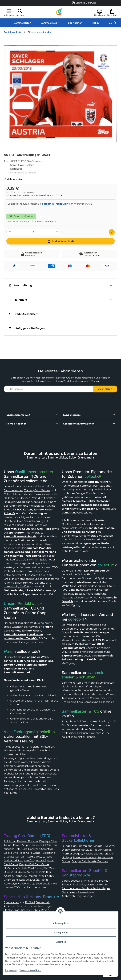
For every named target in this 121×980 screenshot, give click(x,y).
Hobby (96, 23)
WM (111, 846)
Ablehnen (61, 942)
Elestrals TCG (43, 872)
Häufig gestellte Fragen (27, 328)
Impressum (11, 970)
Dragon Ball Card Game (34, 864)
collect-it (106, 565)
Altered (9, 876)
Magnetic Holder (97, 885)
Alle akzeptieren (61, 923)
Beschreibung (20, 285)
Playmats (84, 892)
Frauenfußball (103, 850)
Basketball (43, 902)
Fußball (30, 902)
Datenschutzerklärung (69, 378)
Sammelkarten (22, 23)
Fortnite (78, 857)
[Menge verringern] (10, 232)
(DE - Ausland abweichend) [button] (43, 221)
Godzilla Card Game (30, 868)
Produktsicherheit (23, 314)
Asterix (92, 861)
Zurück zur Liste (13, 32)
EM (106, 846)
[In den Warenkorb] (60, 241)
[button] (9, 12)
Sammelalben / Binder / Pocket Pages (86, 888)
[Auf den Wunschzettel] (112, 232)
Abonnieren (105, 389)
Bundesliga (69, 846)
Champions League (90, 846)
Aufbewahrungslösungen (78, 896)
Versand (31, 192)
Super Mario (105, 857)
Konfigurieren (61, 933)
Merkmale (18, 300)
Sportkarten (75, 23)
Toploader (79, 885)
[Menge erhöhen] (57, 232)
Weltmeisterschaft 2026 (77, 850)
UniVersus (10, 868)
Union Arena (26, 872)
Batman (103, 861)
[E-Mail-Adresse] (49, 389)
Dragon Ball (79, 861)
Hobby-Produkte (15, 910)
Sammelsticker (50, 23)
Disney (66, 861)
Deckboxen (69, 892)
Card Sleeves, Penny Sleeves (80, 881)
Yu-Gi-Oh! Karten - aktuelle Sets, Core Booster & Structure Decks (31, 849)
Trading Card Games (37, 490)
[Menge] (34, 232)
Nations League (93, 854)
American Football (16, 906)
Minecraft (90, 857)
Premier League (72, 854)
